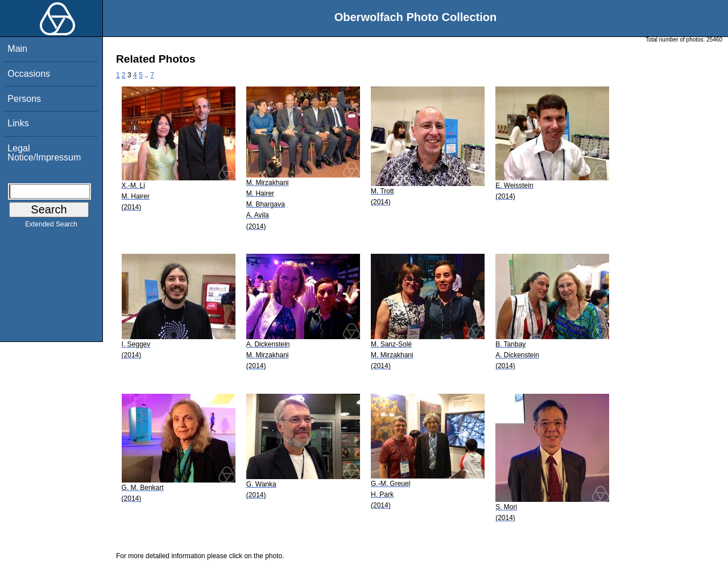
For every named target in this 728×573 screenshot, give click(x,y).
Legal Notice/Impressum (44, 153)
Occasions (29, 74)
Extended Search (51, 226)
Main (17, 49)
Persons (24, 99)
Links (18, 123)
